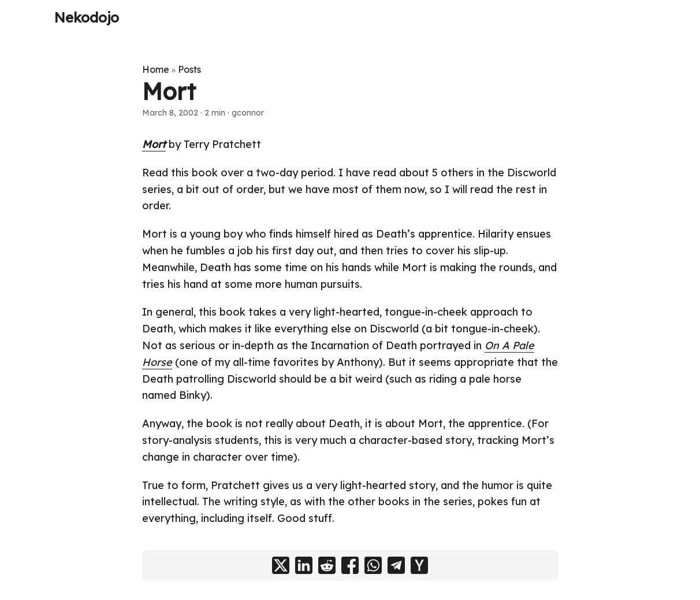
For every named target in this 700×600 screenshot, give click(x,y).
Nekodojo (87, 17)
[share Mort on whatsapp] (373, 565)
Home (156, 69)
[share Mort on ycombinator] (419, 565)
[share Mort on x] (281, 565)
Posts (189, 69)
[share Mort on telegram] (396, 565)
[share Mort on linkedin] (304, 565)
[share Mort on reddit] (327, 565)
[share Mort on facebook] (350, 565)
